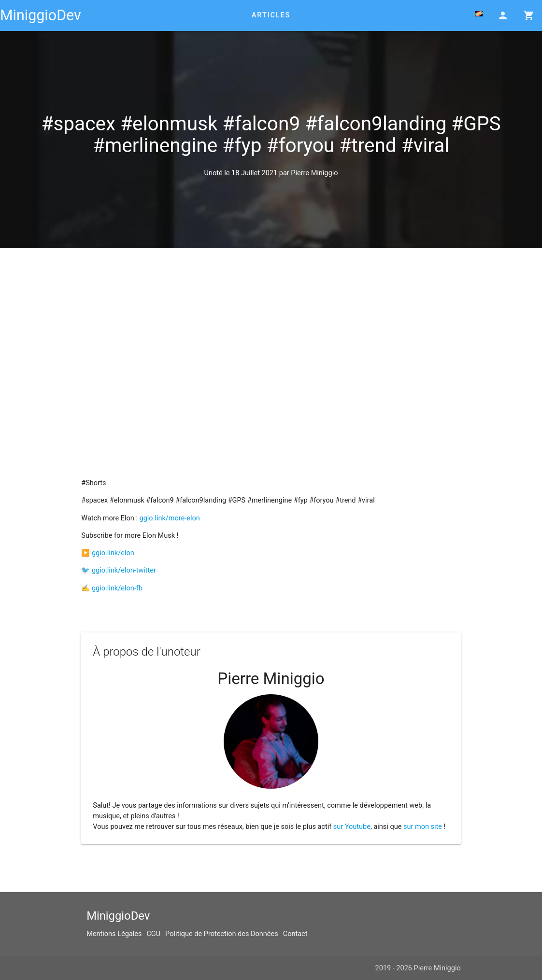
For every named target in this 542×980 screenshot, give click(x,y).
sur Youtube (352, 827)
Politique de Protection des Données (222, 934)
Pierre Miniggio (314, 173)
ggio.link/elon (113, 553)
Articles (271, 15)
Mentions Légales (114, 934)
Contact (295, 934)
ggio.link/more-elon (170, 518)
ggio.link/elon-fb (117, 588)
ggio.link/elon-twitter (124, 570)
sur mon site (423, 827)
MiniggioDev (41, 15)
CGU (153, 934)
